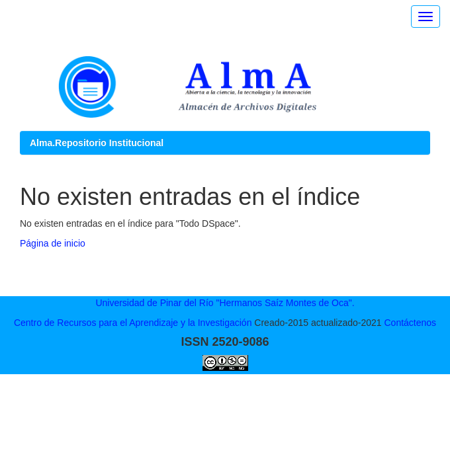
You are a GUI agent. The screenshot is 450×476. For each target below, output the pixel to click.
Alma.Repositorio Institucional (97, 143)
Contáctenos (410, 323)
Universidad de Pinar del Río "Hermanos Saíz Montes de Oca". (225, 303)
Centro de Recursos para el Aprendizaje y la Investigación (133, 323)
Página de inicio (53, 243)
